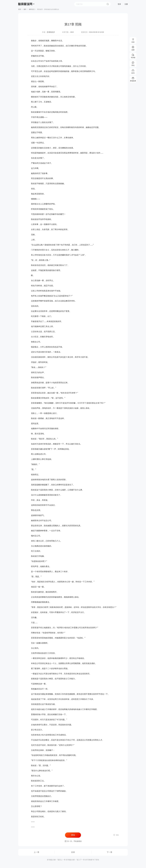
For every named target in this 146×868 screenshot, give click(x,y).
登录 (119, 4)
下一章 (109, 852)
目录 (73, 852)
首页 (20, 9)
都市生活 (32, 9)
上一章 (36, 852)
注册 (126, 4)
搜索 (108, 4)
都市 (25, 9)
